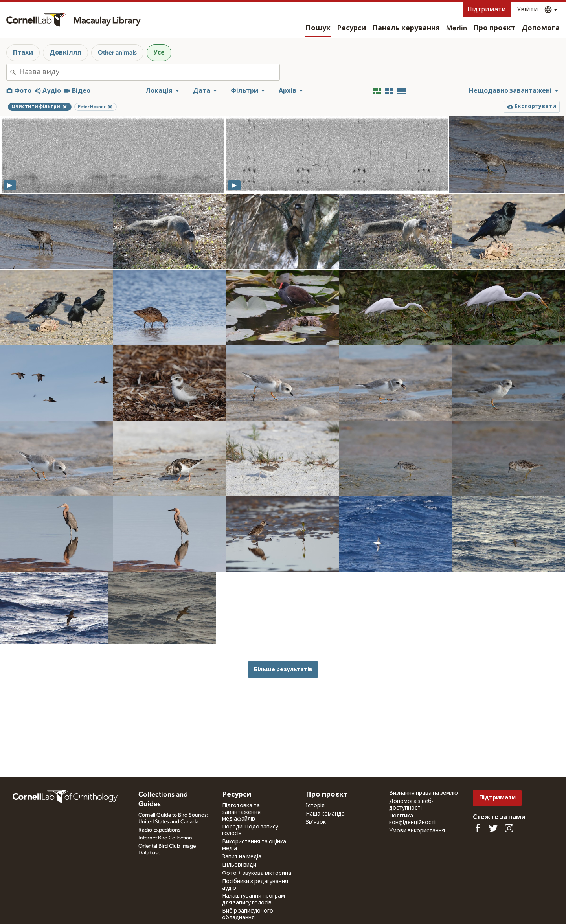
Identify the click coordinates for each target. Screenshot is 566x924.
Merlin (457, 28)
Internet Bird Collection (165, 838)
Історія (315, 806)
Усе (159, 53)
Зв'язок (316, 822)
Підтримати (487, 9)
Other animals (117, 53)
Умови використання (417, 831)
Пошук (318, 28)
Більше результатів (283, 670)
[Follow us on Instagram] (509, 828)
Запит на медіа (242, 857)
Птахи (23, 53)
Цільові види (239, 865)
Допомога (541, 28)
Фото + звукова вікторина (257, 873)
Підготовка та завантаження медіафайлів (241, 812)
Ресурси (351, 28)
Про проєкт (494, 28)
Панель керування (406, 28)
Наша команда (325, 814)
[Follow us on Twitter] (493, 828)
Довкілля (65, 53)
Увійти (527, 9)
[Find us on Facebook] (478, 828)
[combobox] (149, 72)
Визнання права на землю (424, 793)
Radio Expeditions (159, 830)
